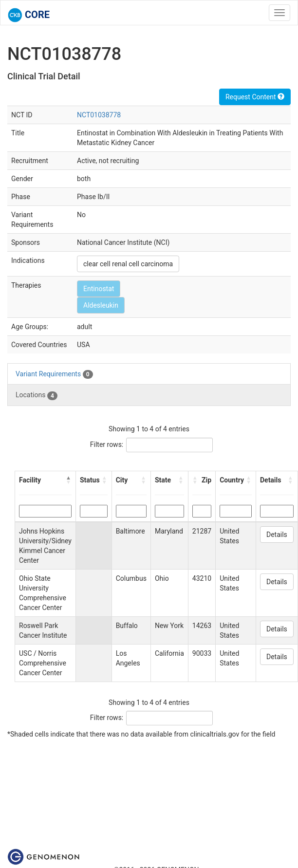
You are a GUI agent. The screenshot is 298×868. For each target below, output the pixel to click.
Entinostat (99, 289)
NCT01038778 (99, 115)
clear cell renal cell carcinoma (128, 264)
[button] (69, 480)
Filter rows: (107, 444)
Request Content (255, 97)
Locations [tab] (37, 395)
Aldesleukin (101, 305)
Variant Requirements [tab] (54, 374)
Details (277, 535)
